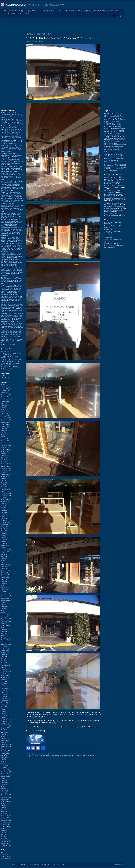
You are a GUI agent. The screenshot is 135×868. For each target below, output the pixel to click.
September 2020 (6, 525)
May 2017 (4, 608)
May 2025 (4, 407)
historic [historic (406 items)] (108, 144)
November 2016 (6, 621)
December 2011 (6, 745)
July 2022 (4, 479)
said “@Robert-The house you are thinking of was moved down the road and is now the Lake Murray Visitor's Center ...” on (12, 308)
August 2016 (5, 627)
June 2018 (4, 581)
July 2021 (4, 504)
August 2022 (5, 477)
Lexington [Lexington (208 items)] (109, 147)
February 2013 (6, 715)
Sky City (107, 241)
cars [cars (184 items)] (123, 119)
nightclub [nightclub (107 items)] (114, 149)
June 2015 (4, 657)
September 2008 (6, 826)
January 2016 (5, 642)
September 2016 (6, 625)
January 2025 (5, 416)
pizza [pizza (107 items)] (111, 152)
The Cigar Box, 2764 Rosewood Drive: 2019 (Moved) (114, 204)
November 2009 (6, 797)
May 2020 (4, 533)
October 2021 (5, 497)
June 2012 (4, 732)
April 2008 (4, 837)
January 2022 (5, 491)
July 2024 (4, 428)
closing (3, 375)
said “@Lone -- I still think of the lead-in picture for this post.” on (12, 163)
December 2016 (6, 619)
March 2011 (5, 764)
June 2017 (4, 606)
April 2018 (4, 585)
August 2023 (5, 451)
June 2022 (4, 481)
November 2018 (6, 571)
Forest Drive (63, 756)
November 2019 (6, 546)
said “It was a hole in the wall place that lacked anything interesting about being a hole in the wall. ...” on (12, 186)
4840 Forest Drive (40, 756)
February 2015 (6, 665)
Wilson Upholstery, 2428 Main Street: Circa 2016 (10, 364)
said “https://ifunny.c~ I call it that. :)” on (12, 263)
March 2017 (5, 613)
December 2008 (6, 820)
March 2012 (5, 738)
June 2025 (4, 405)
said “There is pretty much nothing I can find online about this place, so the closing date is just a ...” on (11, 223)
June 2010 (4, 782)
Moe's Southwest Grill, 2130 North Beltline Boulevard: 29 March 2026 (115, 199)
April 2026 (4, 384)
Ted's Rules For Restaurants (12, 13)
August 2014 (5, 678)
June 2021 (4, 506)
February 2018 (6, 590)
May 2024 (4, 433)
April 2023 (4, 460)
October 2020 (5, 523)
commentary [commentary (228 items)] (110, 124)
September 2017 (6, 600)
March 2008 (5, 839)
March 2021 (5, 512)
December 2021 (6, 493)
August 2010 (5, 778)
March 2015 (5, 663)
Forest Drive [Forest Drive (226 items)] (116, 134)
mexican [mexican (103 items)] (107, 149)
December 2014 (6, 669)
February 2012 (6, 740)
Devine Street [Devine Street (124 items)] (109, 129)
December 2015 (6, 644)
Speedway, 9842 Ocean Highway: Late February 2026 (114, 215)
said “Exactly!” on (12, 169)
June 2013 (4, 707)
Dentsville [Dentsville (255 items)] (116, 126)
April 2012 (4, 736)
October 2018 (5, 573)
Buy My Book (31, 11)
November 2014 (6, 671)
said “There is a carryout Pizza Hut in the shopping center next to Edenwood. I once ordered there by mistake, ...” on (12, 195)
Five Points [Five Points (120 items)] (113, 131)
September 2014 (6, 676)
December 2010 (6, 770)
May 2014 (4, 684)
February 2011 (6, 766)
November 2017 (6, 596)
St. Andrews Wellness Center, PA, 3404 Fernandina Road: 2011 (11, 361)
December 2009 (6, 795)
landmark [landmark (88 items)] (123, 144)
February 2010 (6, 791)
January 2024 (5, 441)
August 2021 (5, 502)
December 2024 (6, 418)
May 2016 (4, 634)
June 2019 (4, 556)
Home (4, 11)
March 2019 (5, 562)
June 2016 (4, 632)
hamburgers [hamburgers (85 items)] (108, 140)
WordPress (62, 864)
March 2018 (5, 588)
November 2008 (6, 822)
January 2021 (5, 516)
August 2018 (5, 577)
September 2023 (6, 449)
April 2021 (4, 510)
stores (73, 756)
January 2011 (5, 768)
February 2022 (6, 489)
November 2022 (6, 470)
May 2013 (4, 709)
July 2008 (4, 831)
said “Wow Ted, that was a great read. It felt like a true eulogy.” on (12, 299)
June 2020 (4, 531)
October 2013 (5, 699)
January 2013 (5, 717)
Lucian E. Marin (47, 864)
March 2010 (5, 789)
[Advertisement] (67, 25)
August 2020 (5, 527)
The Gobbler (108, 237)
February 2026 (6, 389)
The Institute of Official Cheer (113, 239)
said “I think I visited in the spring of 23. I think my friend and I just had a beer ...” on (12, 140)
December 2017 (6, 594)
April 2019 (4, 560)
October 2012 (5, 724)
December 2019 (6, 544)
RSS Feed (115, 16)
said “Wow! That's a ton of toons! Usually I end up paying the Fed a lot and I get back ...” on (12, 115)
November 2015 (6, 646)
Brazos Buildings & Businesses (114, 245)
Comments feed (6, 856)
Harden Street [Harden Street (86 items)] (115, 141)
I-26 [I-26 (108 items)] (115, 144)
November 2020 (6, 521)
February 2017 (6, 615)
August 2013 (5, 703)
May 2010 (4, 784)
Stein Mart (91, 721)
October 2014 (5, 673)
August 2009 (5, 803)
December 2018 (6, 569)
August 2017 (5, 602)
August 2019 (5, 552)
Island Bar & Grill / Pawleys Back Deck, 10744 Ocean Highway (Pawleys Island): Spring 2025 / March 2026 (11, 356)
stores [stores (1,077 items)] (114, 161)
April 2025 (4, 409)
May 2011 (4, 759)
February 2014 (6, 690)
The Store (28, 13)
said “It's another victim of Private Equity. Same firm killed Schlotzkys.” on (11, 256)
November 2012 (6, 722)
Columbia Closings (16, 5)
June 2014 (4, 682)
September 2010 (6, 776)
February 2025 (6, 414)
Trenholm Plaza (79, 714)
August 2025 (5, 401)
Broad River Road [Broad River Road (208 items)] (113, 115)
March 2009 (5, 814)
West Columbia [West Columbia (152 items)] (111, 171)
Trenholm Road (91, 756)
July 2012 (4, 730)
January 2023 (5, 466)
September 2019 (6, 550)
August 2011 (5, 753)
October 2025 (5, 397)
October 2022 (5, 472)
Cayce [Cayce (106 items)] (107, 122)
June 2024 (4, 430)
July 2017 (4, 604)
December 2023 (6, 443)
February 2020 (6, 539)
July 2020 (4, 529)
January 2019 (5, 567)
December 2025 (6, 393)
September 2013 (6, 701)
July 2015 (4, 655)
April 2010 (4, 787)
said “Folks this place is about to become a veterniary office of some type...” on (12, 280)
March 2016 (5, 638)
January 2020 (5, 541)
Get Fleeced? (5, 351)
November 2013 (6, 696)
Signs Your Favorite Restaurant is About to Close (102, 11)
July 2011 (4, 755)
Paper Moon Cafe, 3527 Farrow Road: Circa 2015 (11, 368)
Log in (3, 852)
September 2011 (6, 751)
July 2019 (4, 554)
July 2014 (4, 680)
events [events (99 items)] (107, 131)
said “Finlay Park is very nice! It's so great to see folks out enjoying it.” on (12, 202)
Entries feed (5, 854)
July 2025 (4, 403)
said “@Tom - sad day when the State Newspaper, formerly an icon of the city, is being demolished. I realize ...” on (12, 176)
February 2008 (6, 841)
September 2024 (6, 424)
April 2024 (4, 435)
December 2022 (6, 468)
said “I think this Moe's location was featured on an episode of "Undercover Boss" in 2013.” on (12, 325)
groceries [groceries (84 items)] (122, 138)
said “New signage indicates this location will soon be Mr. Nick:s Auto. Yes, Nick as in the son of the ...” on (12, 317)
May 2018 (4, 583)
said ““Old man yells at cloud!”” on (10, 127)
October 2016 (5, 623)
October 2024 (5, 422)
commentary (5, 377)
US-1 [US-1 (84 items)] (113, 168)
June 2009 (4, 807)
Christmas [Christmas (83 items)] (112, 122)
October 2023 (5, 447)
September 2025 (6, 399)
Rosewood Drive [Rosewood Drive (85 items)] (109, 158)
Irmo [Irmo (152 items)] (118, 144)
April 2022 (4, 485)
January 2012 (5, 743)
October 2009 (5, 799)
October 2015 (5, 648)
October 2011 (5, 749)
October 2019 (5, 548)
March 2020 (5, 537)
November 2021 (6, 495)
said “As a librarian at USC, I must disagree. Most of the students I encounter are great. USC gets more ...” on (12, 132)
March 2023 (5, 462)
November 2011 (6, 747)
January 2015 (5, 667)
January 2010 (5, 793)
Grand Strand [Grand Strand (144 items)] (114, 138)
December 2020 (6, 518)
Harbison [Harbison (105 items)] (115, 140)
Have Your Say (61, 11)
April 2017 (4, 611)
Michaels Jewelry (67, 727)
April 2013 (4, 711)
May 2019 (4, 558)
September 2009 (6, 801)
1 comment (89, 38)
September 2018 (6, 575)
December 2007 (6, 845)
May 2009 (4, 810)
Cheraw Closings (109, 248)
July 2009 (4, 805)
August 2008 (5, 828)
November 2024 (6, 420)
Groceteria (107, 235)
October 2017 (5, 598)
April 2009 (4, 812)
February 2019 (6, 564)
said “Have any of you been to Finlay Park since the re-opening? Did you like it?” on (12, 215)
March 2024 (5, 437)
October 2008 (5, 824)
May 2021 (4, 508)
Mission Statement (76, 11)
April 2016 (4, 636)
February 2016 (6, 640)
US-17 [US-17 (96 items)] (117, 168)
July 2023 (4, 453)
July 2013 (4, 705)
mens (69, 756)
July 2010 (4, 780)
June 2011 (4, 757)
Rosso (54, 723)
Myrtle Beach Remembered (113, 243)
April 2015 (4, 661)
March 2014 (5, 688)
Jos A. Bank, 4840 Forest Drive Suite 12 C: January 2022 (54, 38)
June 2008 (4, 833)
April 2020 (4, 535)
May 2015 (4, 659)
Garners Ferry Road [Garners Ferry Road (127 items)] (112, 136)
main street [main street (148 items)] (118, 147)
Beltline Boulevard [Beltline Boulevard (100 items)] (110, 114)
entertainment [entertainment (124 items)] (120, 129)
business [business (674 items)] (115, 119)
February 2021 (6, 514)
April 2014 (4, 686)
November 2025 (6, 395)
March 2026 (5, 386)
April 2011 (4, 761)
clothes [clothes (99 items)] (118, 122)
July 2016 (4, 629)
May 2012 (4, 734)
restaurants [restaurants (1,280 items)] (113, 155)
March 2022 (5, 487)
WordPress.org (6, 858)
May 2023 (4, 458)
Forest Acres (55, 756)
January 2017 (5, 617)
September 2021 (6, 500)
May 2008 (4, 835)
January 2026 (5, 391)
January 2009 (5, 818)
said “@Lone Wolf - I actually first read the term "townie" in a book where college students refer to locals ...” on (12, 122)
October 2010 (5, 774)
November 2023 (6, 445)
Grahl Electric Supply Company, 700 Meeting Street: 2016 (115, 207)
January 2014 (5, 692)
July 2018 (4, 579)
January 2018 (5, 592)
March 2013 (5, 713)
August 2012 (5, 728)
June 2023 (4, 456)
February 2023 (6, 464)
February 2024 (6, 439)
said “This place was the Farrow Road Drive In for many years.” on (12, 239)
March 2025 (5, 412)
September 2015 (6, 650)
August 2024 (5, 426)
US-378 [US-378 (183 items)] (122, 168)
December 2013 (6, 694)
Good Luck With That (46, 11)
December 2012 (6, 720)
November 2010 (6, 772)
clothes (48, 756)
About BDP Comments (8, 344)
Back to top (117, 864)
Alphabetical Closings (16, 11)
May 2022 (4, 483)
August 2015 (5, 652)
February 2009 (6, 816)
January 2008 (5, 843)
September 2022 (6, 474)
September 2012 (6, 726)
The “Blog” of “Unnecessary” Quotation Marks (113, 232)
